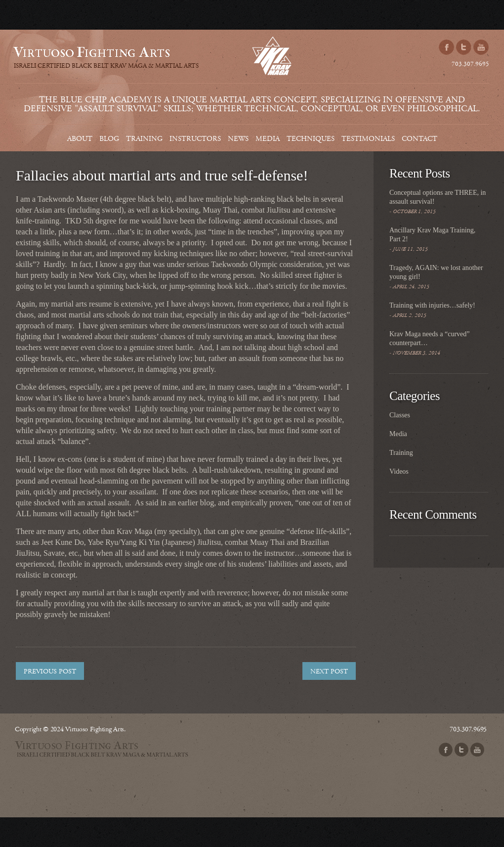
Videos (399, 471)
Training (144, 139)
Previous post (50, 671)
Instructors (195, 139)
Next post (329, 671)
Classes (400, 415)
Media (268, 139)
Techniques (311, 139)
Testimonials (368, 139)
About (80, 139)
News (238, 139)
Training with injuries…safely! (432, 305)
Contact (420, 139)
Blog (109, 139)
